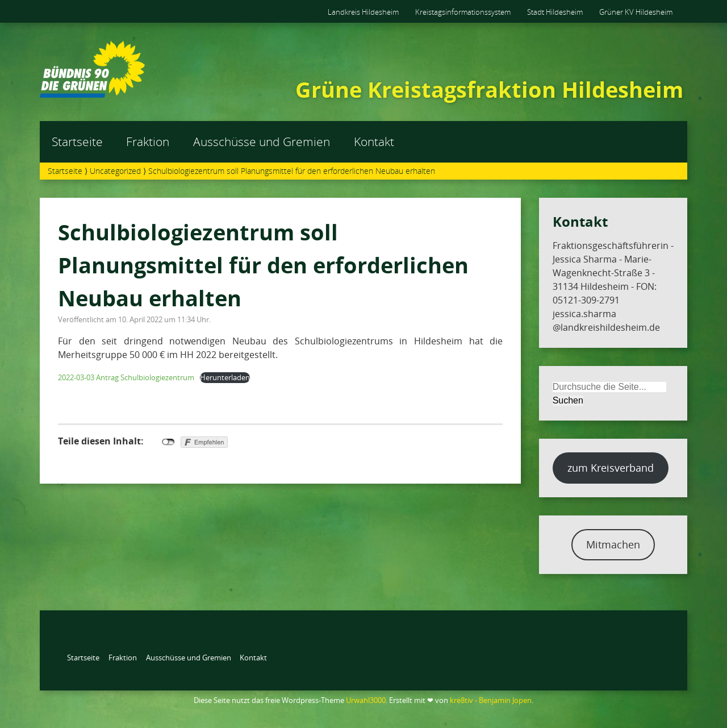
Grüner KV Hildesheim (636, 12)
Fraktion (148, 142)
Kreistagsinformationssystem (463, 12)
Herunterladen (225, 377)
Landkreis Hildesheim (363, 12)
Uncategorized (115, 171)
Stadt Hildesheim (555, 12)
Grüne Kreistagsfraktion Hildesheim (489, 89)
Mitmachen (613, 544)
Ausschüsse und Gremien (262, 142)
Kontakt (374, 142)
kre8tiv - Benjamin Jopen (491, 700)
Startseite (77, 142)
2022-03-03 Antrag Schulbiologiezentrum (126, 377)
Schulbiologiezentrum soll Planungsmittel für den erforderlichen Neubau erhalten (263, 265)
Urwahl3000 (366, 700)
